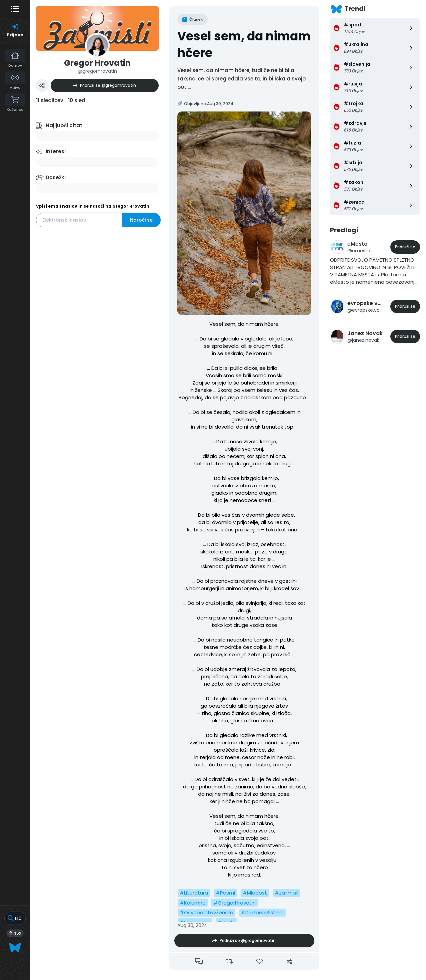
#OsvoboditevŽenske (206, 912)
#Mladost (255, 893)
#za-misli (286, 893)
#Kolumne (193, 903)
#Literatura (194, 893)
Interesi (56, 151)
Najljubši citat (64, 125)
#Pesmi (225, 893)
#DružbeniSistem (262, 912)
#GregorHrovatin (234, 903)
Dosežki (56, 177)
